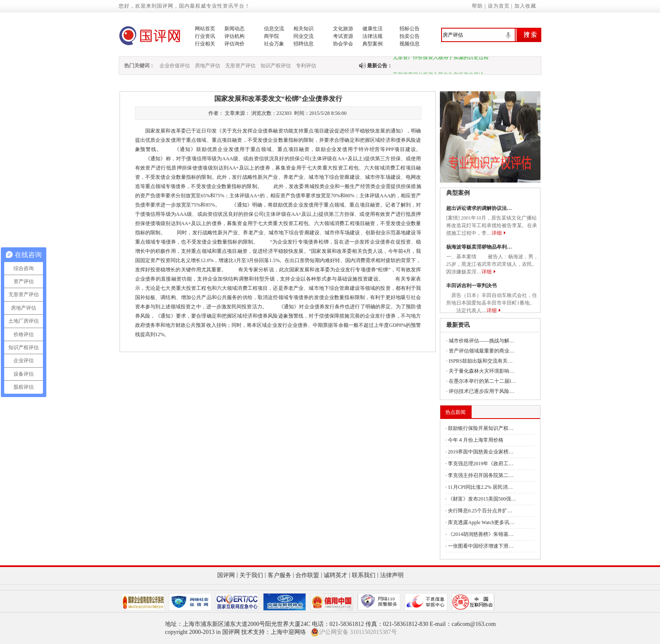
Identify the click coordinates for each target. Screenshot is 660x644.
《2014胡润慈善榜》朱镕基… (481, 534)
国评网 (226, 575)
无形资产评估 (240, 66)
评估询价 (234, 44)
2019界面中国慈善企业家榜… (481, 452)
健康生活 (373, 29)
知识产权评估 (276, 66)
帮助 (477, 6)
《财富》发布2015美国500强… (482, 499)
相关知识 (303, 29)
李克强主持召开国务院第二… (481, 475)
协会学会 (343, 44)
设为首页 (499, 6)
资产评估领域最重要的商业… (482, 351)
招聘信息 (303, 44)
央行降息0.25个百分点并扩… (480, 511)
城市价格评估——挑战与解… (482, 341)
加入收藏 (525, 6)
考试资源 (343, 36)
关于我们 (251, 575)
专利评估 (306, 66)
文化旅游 (343, 29)
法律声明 (392, 575)
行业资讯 (205, 36)
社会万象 (274, 44)
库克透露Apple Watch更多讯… (481, 522)
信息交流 (274, 29)
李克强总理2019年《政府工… (481, 464)
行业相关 (205, 44)
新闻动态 (234, 29)
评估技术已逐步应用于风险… (482, 391)
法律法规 (373, 36)
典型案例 (373, 44)
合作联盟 (307, 575)
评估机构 (234, 36)
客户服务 (279, 575)
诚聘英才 (335, 575)
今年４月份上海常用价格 (476, 440)
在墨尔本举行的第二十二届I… (482, 381)
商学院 (271, 36)
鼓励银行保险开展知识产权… (481, 428)
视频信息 (410, 44)
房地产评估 (208, 66)
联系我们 (364, 575)
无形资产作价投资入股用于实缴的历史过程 (441, 58)
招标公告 (410, 29)
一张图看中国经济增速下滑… (481, 546)
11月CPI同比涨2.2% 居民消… (480, 487)
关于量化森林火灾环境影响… (482, 371)
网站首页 (205, 29)
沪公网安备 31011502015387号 (354, 632)
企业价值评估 (175, 66)
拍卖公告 (410, 36)
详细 (497, 233)
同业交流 (303, 36)
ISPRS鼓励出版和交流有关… (481, 361)
